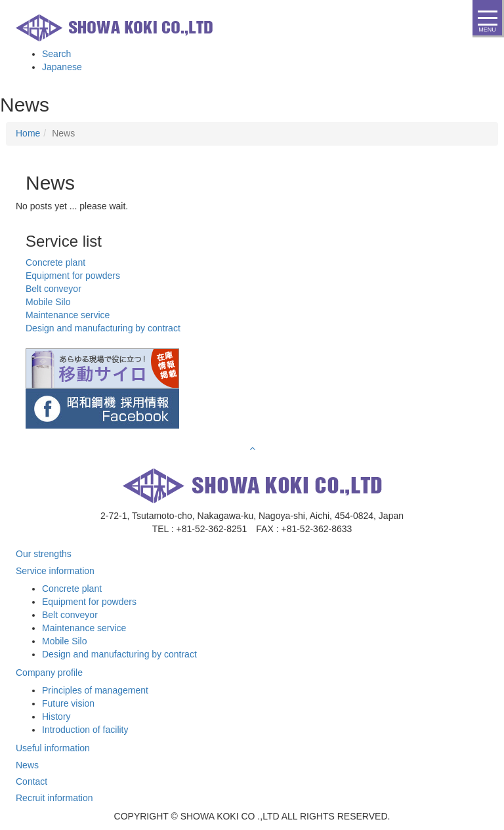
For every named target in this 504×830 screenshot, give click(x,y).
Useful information (53, 748)
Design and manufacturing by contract (119, 654)
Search (56, 54)
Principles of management (95, 690)
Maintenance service (84, 628)
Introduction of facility (85, 730)
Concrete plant (72, 589)
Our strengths (44, 554)
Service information (55, 571)
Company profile (49, 673)
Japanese (62, 67)
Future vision (68, 703)
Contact (31, 781)
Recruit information (54, 798)
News (27, 765)
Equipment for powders (89, 602)
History (56, 716)
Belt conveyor (70, 615)
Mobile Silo (64, 641)
